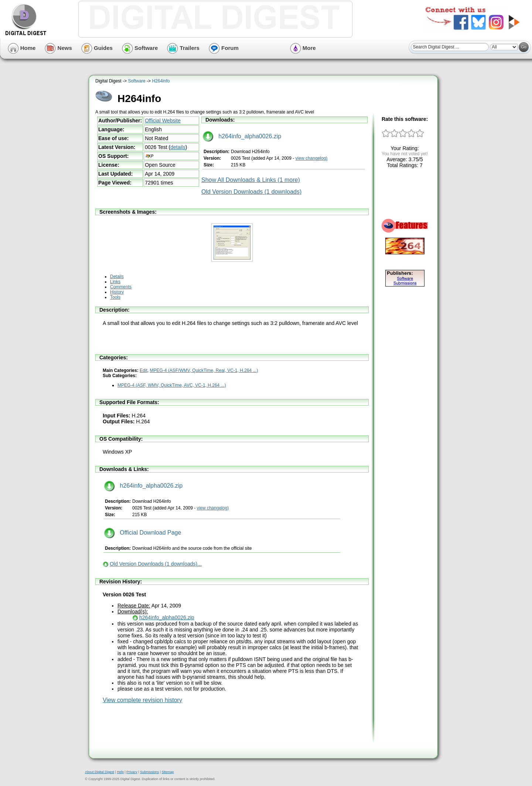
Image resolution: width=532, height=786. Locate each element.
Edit (144, 370)
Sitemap (168, 772)
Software (140, 48)
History (117, 292)
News (58, 48)
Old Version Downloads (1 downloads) (251, 192)
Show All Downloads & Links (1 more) (251, 180)
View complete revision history (142, 700)
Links (115, 282)
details (178, 147)
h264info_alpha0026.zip (242, 136)
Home (22, 48)
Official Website (163, 121)
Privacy (132, 772)
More (303, 48)
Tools (115, 297)
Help (120, 772)
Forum (224, 48)
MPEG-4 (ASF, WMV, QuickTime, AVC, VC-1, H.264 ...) (172, 385)
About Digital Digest (100, 772)
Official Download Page (142, 533)
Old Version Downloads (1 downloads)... (156, 564)
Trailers (183, 48)
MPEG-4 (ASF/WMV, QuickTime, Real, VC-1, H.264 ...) (204, 370)
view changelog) (312, 158)
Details (117, 277)
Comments (121, 287)
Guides (97, 48)
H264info (161, 81)
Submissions (149, 772)
